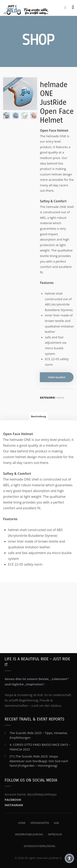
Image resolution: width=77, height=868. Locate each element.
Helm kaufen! (57, 377)
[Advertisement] (38, 613)
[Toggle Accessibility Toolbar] (69, 858)
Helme (60, 398)
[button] (7, 861)
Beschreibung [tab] (38, 416)
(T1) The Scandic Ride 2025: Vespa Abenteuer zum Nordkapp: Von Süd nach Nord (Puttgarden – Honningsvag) (39, 761)
